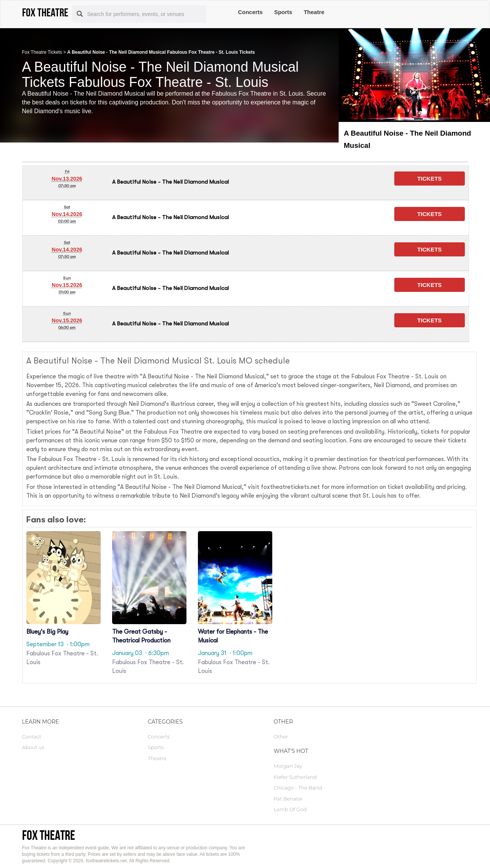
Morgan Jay (288, 766)
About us (33, 747)
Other (281, 737)
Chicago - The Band (298, 788)
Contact (32, 737)
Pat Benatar (288, 799)
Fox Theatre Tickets (42, 52)
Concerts (250, 12)
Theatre (314, 12)
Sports (283, 12)
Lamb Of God (290, 809)
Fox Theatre (49, 835)
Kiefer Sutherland (295, 777)
